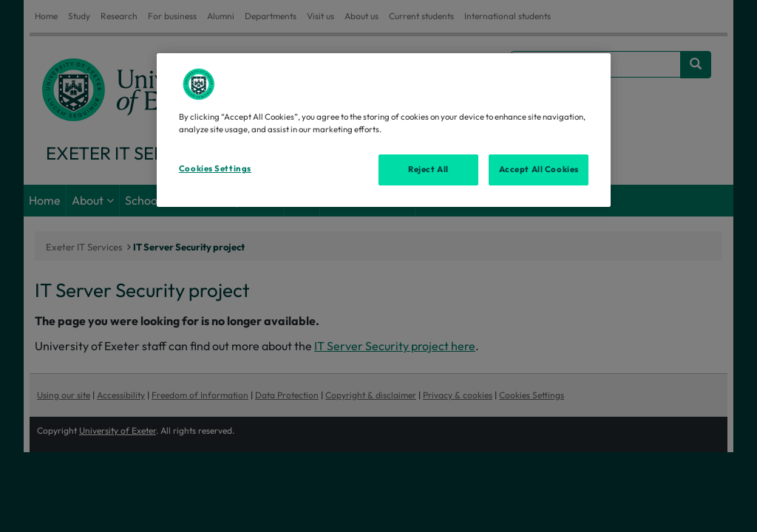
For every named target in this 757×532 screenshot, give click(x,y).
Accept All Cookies (539, 169)
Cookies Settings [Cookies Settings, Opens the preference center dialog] (215, 168)
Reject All (428, 169)
